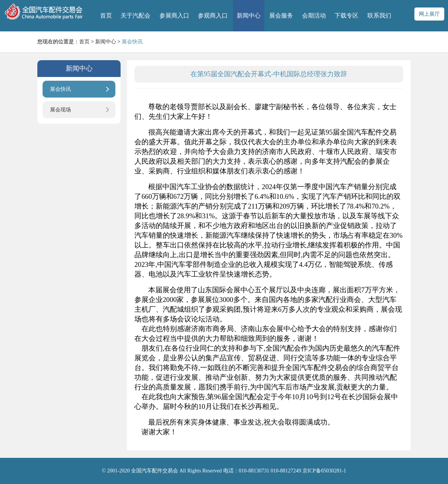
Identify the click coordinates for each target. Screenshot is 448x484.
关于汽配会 (136, 16)
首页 (106, 16)
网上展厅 (429, 14)
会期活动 (314, 16)
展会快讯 (60, 89)
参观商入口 (213, 16)
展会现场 (60, 110)
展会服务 (281, 16)
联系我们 (379, 16)
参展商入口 (174, 16)
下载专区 (346, 16)
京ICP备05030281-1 (324, 471)
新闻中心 (249, 16)
